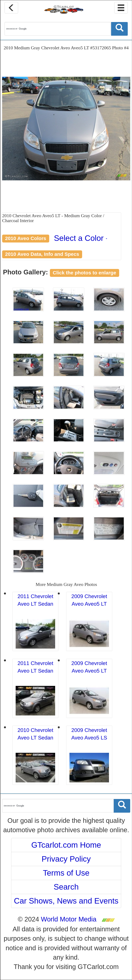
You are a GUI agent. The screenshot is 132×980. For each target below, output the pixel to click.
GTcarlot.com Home (66, 845)
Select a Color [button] (81, 238)
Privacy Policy (66, 859)
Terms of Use (66, 873)
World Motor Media (69, 919)
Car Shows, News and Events (66, 901)
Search (66, 887)
